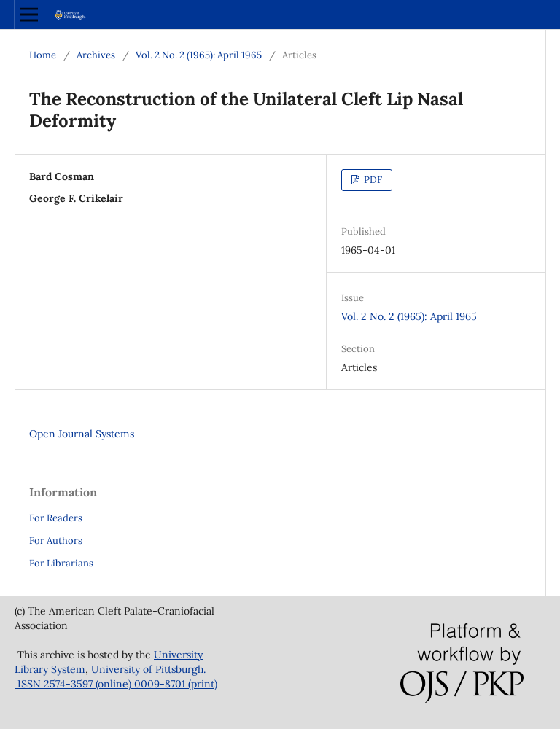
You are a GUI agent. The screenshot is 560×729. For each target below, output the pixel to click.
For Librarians (61, 563)
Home (43, 55)
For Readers (56, 518)
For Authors (56, 541)
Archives (96, 55)
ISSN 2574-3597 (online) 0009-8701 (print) (116, 684)
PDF (372, 180)
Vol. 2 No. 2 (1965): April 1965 (199, 55)
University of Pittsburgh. (148, 669)
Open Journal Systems (82, 434)
